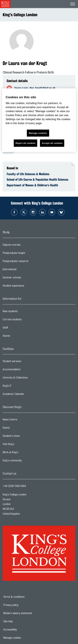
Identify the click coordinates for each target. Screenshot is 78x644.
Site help (20, 621)
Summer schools (25, 278)
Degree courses (25, 246)
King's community (25, 461)
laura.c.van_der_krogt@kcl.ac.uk (35, 88)
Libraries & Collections (29, 378)
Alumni (20, 337)
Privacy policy (22, 605)
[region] (39, 120)
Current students (25, 320)
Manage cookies (24, 638)
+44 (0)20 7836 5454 (14, 486)
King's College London (20, 15)
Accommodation (25, 370)
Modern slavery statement (29, 613)
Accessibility (22, 630)
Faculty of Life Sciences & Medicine (28, 174)
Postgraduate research (29, 262)
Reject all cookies (26, 143)
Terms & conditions (25, 597)
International (23, 270)
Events (20, 429)
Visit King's (22, 445)
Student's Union (25, 437)
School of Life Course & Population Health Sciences (37, 179)
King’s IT (20, 387)
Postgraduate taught (27, 254)
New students (23, 312)
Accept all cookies (52, 143)
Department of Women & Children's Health (32, 185)
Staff (19, 329)
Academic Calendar (27, 395)
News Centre (23, 420)
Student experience (27, 287)
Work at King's (24, 453)
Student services (25, 362)
